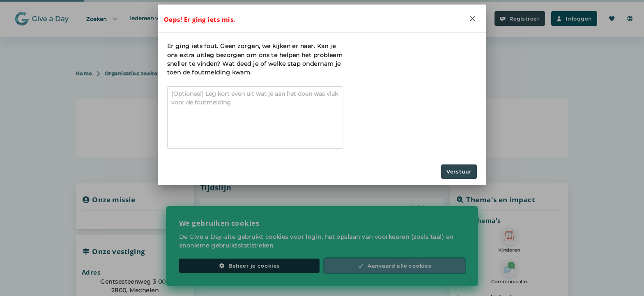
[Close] (472, 18)
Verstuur (459, 172)
